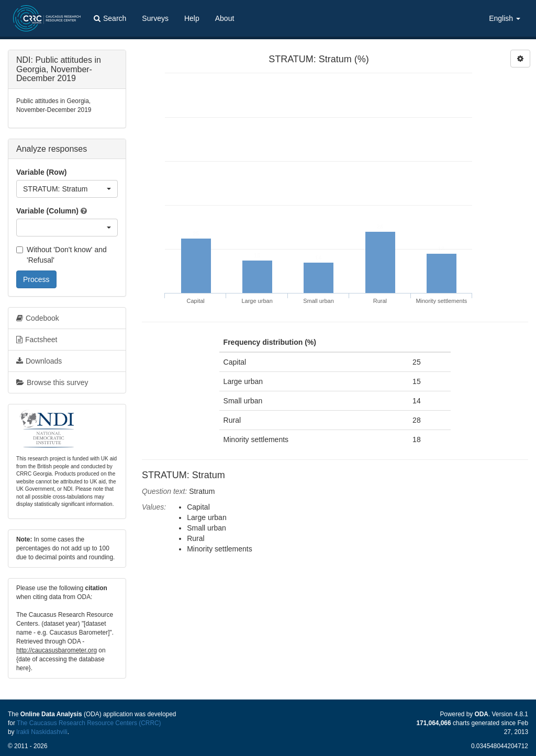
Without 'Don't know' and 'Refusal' (62, 255)
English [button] (505, 18)
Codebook (38, 318)
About (225, 18)
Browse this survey (52, 382)
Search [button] (110, 18)
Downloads (39, 361)
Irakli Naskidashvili (42, 732)
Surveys (155, 18)
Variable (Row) (41, 172)
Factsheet (37, 340)
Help (192, 18)
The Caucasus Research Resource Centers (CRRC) (89, 723)
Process (36, 279)
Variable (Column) (47, 211)
